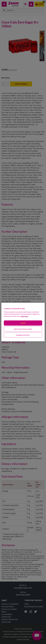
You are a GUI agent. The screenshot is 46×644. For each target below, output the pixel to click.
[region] (23, 322)
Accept (23, 323)
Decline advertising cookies (23, 329)
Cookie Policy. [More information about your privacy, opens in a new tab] (24, 316)
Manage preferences (23, 335)
